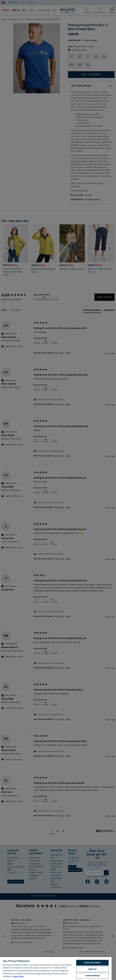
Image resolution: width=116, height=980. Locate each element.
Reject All (92, 969)
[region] (56, 968)
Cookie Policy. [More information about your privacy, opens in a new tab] (18, 976)
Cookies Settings (92, 976)
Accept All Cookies (92, 963)
